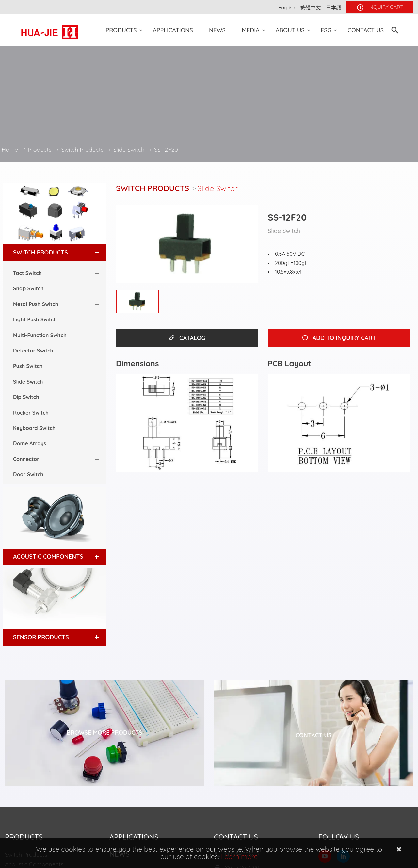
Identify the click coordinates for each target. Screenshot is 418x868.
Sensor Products (41, 637)
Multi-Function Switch (40, 335)
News (217, 30)
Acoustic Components (48, 557)
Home (10, 149)
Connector (26, 459)
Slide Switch (129, 149)
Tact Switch (27, 273)
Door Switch (28, 474)
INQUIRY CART (380, 8)
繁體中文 (311, 8)
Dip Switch (26, 397)
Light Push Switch (35, 319)
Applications (173, 30)
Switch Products (82, 149)
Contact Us (366, 30)
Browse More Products (104, 733)
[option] (187, 244)
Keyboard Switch (34, 428)
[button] (91, 253)
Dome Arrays (30, 443)
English (287, 8)
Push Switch (28, 366)
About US (290, 30)
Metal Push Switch (36, 304)
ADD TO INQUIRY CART (339, 338)
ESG (326, 30)
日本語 (334, 8)
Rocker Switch (31, 413)
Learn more (240, 856)
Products (121, 30)
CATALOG (187, 338)
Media (250, 30)
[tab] (55, 253)
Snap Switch (28, 288)
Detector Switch (33, 351)
